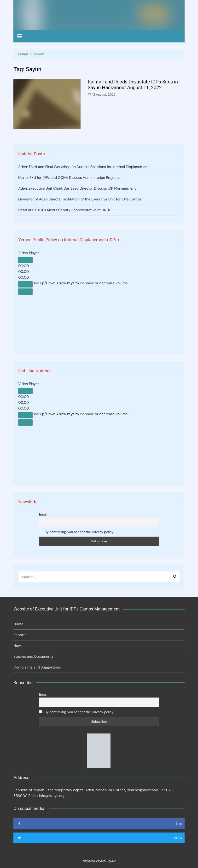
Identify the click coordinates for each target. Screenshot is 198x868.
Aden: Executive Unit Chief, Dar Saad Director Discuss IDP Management (77, 188)
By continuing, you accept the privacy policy (76, 532)
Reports (20, 635)
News (18, 646)
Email (43, 514)
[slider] (81, 283)
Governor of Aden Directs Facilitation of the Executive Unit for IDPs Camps (80, 199)
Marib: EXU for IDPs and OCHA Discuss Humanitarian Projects (69, 178)
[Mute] (25, 284)
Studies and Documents (33, 657)
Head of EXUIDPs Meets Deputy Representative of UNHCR (66, 210)
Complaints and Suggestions (37, 667)
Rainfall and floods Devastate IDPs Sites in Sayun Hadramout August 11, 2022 (133, 85)
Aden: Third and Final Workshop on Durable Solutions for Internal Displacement (84, 167)
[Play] (25, 260)
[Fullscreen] (25, 292)
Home (18, 624)
